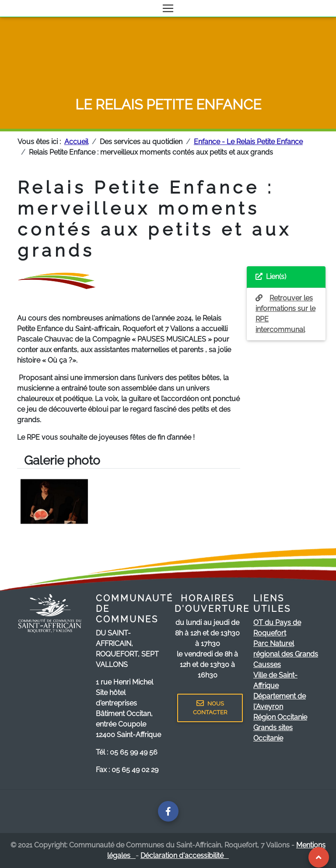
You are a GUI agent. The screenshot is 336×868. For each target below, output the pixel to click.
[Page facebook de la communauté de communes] (168, 811)
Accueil (76, 142)
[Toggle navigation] (168, 8)
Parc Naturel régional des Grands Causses (286, 654)
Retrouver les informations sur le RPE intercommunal (285, 314)
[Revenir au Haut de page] (319, 857)
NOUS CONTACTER (210, 708)
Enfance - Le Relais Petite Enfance (248, 142)
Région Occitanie (280, 717)
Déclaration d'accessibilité (185, 856)
